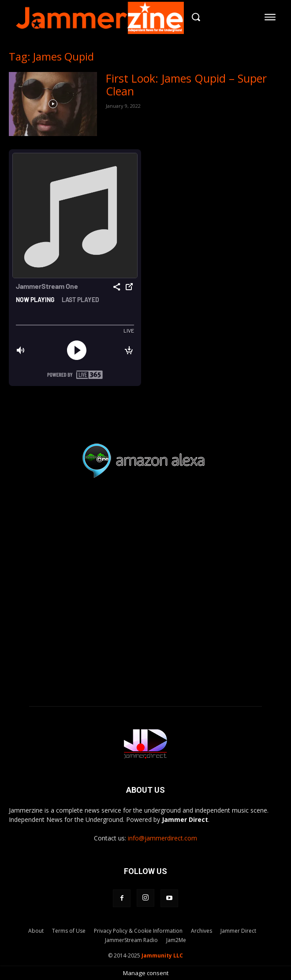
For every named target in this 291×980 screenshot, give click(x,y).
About (36, 931)
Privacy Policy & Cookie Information (138, 931)
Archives (201, 931)
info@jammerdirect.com (162, 838)
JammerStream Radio (131, 940)
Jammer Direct (238, 931)
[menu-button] (270, 17)
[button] (196, 17)
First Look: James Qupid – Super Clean (186, 85)
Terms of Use (69, 931)
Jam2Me (176, 940)
